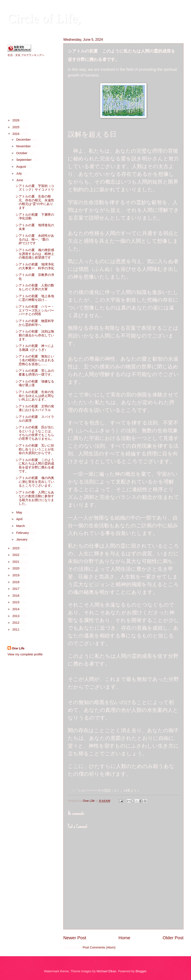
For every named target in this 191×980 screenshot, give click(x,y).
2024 (16, 134)
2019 (16, 575)
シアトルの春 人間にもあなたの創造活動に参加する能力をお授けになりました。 (35, 498)
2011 (16, 629)
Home (124, 938)
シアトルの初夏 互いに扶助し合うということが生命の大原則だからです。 (35, 449)
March (21, 526)
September (24, 160)
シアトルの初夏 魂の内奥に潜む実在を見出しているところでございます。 (35, 482)
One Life (18, 648)
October (22, 153)
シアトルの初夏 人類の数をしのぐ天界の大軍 (35, 287)
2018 (16, 582)
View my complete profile (25, 654)
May (20, 512)
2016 (16, 596)
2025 (16, 127)
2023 (16, 548)
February (23, 533)
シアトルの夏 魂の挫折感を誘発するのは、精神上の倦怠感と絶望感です (35, 254)
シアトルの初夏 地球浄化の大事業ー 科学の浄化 (35, 266)
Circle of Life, (44, 18)
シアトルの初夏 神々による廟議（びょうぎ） (35, 348)
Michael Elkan (106, 971)
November (24, 146)
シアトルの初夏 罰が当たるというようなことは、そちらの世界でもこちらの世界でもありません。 (35, 433)
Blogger (141, 971)
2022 (16, 555)
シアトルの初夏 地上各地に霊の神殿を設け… (35, 298)
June (20, 180)
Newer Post (75, 938)
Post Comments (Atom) (99, 947)
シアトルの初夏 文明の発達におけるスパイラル (35, 408)
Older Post (173, 938)
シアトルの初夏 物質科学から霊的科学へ (35, 323)
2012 (16, 623)
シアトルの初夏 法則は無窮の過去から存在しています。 (35, 335)
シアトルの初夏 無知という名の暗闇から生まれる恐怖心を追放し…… (35, 360)
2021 (16, 562)
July (19, 173)
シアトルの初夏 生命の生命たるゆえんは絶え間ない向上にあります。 (35, 396)
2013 (16, 616)
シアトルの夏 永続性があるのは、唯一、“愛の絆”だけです (35, 239)
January (22, 539)
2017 (16, 589)
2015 (16, 602)
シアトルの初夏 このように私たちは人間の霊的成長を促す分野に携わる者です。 (35, 466)
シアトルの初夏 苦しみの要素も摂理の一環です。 (35, 373)
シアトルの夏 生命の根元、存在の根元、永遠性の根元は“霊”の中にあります (35, 202)
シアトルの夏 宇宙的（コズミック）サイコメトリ (35, 188)
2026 (16, 120)
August (21, 167)
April (20, 519)
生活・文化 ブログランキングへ (26, 55)
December (24, 140)
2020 (16, 568)
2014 (16, 609)
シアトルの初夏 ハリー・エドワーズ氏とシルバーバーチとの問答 (35, 310)
